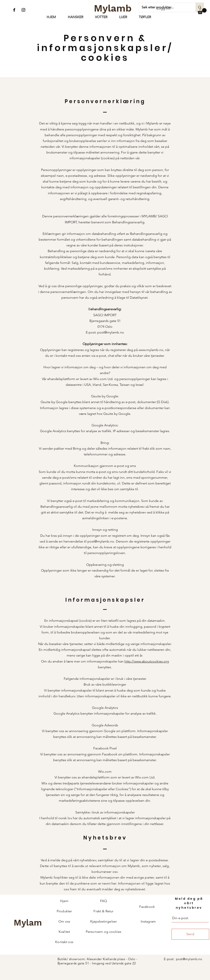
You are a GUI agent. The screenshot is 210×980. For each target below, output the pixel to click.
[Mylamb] (113, 8)
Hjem (64, 901)
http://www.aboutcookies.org (147, 661)
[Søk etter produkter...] (200, 7)
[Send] (190, 934)
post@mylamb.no (111, 332)
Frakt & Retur (103, 911)
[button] (202, 11)
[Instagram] (23, 10)
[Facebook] (14, 10)
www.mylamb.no (151, 350)
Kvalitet (64, 932)
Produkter (64, 911)
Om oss (64, 921)
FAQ (104, 901)
